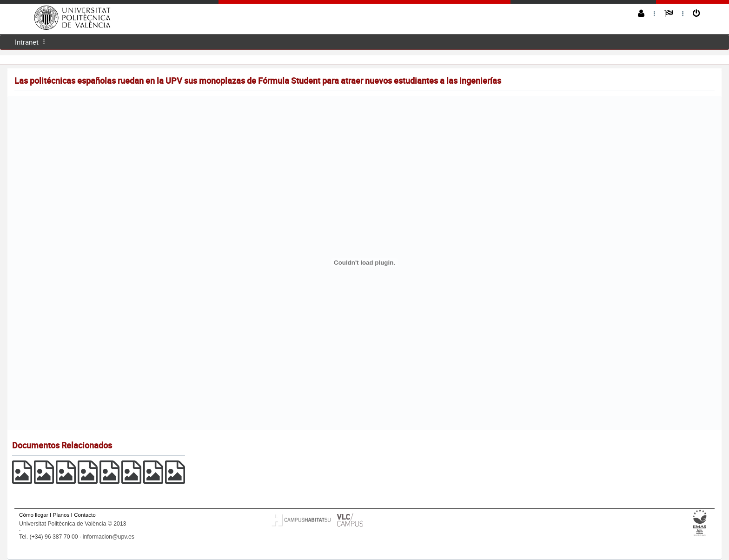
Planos (61, 515)
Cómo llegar (34, 515)
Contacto (85, 515)
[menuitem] (27, 42)
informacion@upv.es (109, 537)
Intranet (27, 42)
